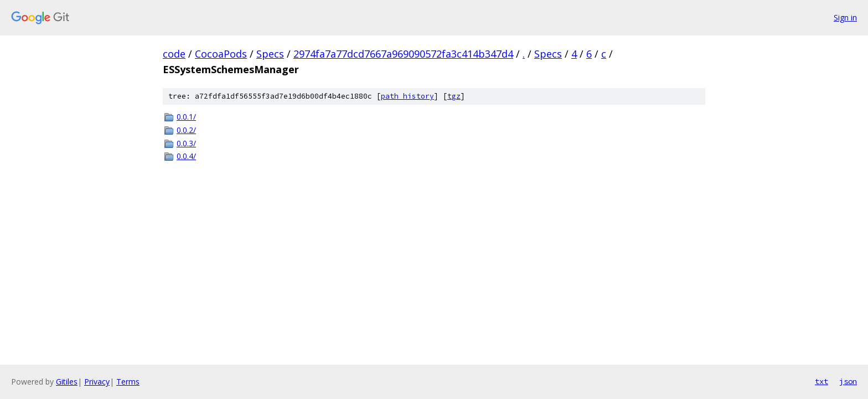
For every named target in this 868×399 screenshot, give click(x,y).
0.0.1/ (186, 117)
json (848, 381)
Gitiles (67, 382)
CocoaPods (221, 54)
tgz (454, 96)
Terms (128, 382)
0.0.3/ (186, 143)
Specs (270, 54)
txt (821, 381)
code (174, 54)
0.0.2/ (186, 130)
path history (407, 96)
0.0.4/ (186, 156)
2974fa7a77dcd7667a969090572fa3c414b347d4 (403, 54)
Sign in (845, 17)
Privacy (97, 382)
